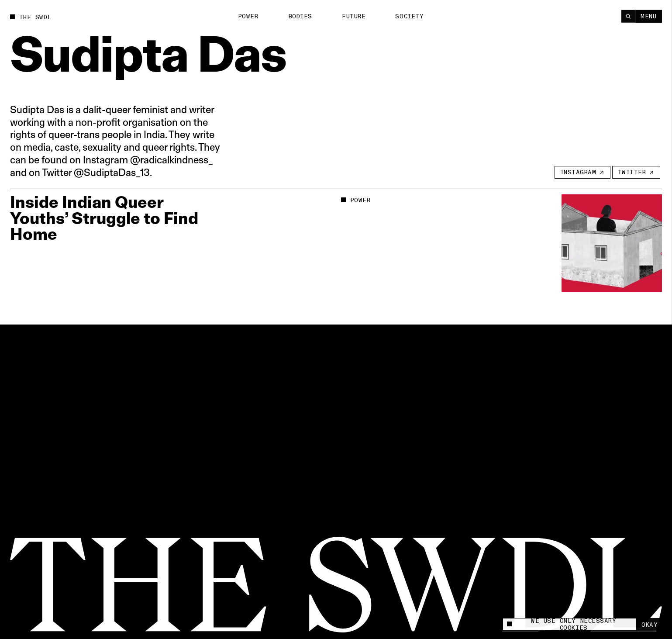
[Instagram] (582, 172)
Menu (648, 16)
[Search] (628, 16)
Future (354, 16)
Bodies (300, 16)
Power (248, 16)
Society (409, 16)
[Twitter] (636, 172)
